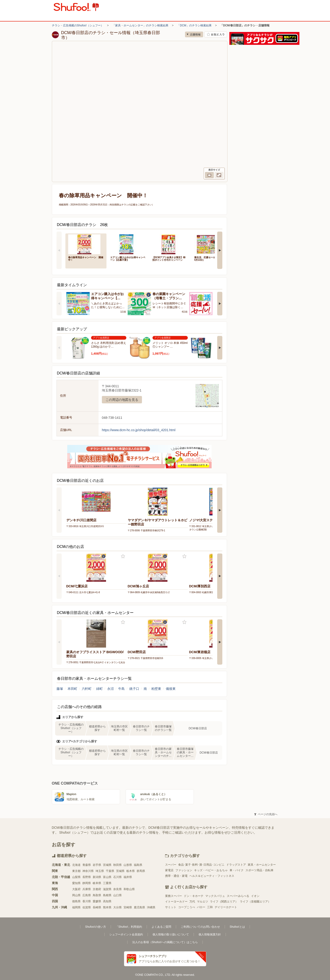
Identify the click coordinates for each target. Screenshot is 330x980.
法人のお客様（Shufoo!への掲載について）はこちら (165, 942)
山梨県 (76, 877)
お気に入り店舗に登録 (216, 34)
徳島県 (76, 901)
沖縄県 (151, 907)
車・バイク (237, 870)
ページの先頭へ (266, 814)
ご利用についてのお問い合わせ (200, 927)
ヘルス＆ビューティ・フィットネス (212, 876)
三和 (210, 907)
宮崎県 (128, 907)
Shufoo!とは (237, 927)
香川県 (87, 901)
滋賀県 (107, 889)
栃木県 (131, 871)
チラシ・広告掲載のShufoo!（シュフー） (78, 25)
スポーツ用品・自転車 (259, 870)
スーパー (171, 865)
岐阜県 (97, 883)
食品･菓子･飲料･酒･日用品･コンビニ (201, 865)
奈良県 (117, 889)
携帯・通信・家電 (176, 876)
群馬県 (141, 871)
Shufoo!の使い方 (95, 927)
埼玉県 (100, 871)
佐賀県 (87, 907)
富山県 (107, 877)
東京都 (76, 871)
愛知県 (76, 883)
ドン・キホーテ (194, 896)
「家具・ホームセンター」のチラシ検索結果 (140, 25)
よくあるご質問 (161, 927)
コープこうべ (187, 907)
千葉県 (110, 871)
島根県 (107, 895)
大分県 (117, 907)
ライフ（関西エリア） (224, 902)
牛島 (121, 689)
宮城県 (107, 865)
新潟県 (97, 877)
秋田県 (117, 865)
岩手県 (97, 865)
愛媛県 (97, 901)
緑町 (99, 689)
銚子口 (134, 689)
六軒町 (87, 689)
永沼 (110, 689)
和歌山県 (129, 889)
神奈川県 (88, 871)
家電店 (169, 870)
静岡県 (87, 883)
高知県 (107, 901)
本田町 (72, 689)
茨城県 (120, 871)
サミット (171, 907)
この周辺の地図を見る (122, 400)
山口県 (117, 895)
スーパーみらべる (238, 896)
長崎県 (97, 907)
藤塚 (60, 689)
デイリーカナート (226, 907)
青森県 (87, 865)
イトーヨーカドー (176, 902)
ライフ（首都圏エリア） (255, 902)
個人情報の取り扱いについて (171, 934)
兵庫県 (87, 889)
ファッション (184, 870)
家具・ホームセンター (262, 865)
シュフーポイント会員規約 (126, 934)
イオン (255, 896)
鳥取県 (97, 895)
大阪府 (76, 889)
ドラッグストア (236, 865)
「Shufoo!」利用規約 (129, 927)
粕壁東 (156, 689)
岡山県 (76, 895)
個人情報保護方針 (210, 934)
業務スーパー (174, 896)
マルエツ (202, 902)
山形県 (128, 865)
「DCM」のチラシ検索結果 (194, 25)
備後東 (171, 689)
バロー (201, 907)
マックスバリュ (215, 896)
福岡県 (76, 907)
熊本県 (107, 907)
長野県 (87, 877)
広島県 (87, 895)
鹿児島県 (139, 907)
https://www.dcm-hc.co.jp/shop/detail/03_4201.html (139, 430)
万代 (192, 902)
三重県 (107, 883)
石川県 (117, 877)
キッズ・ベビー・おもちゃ (211, 870)
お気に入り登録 (123, 556)
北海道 (76, 865)
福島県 (138, 865)
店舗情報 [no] (194, 34)
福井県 (128, 877)
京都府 (97, 889)
